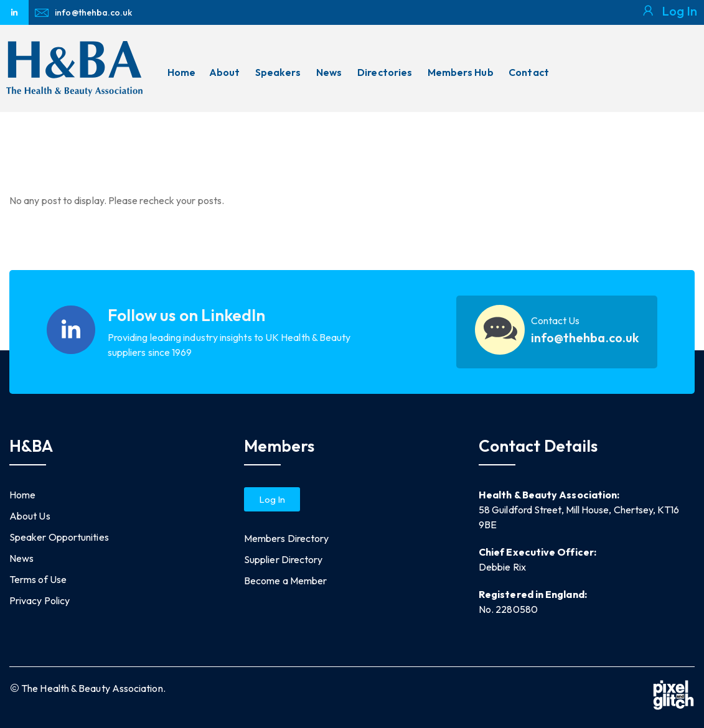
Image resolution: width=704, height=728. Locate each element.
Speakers (278, 72)
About (224, 72)
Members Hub (461, 72)
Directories (385, 72)
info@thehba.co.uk (585, 338)
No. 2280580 (508, 609)
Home (181, 72)
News (329, 72)
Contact (529, 72)
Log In (679, 11)
